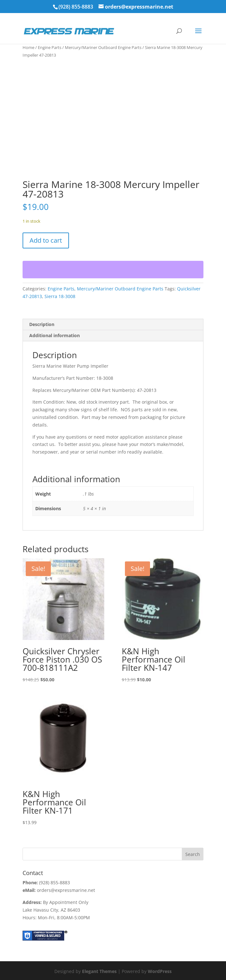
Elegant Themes (99, 971)
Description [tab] (42, 324)
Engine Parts (50, 47)
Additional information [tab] (55, 335)
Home (28, 47)
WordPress (160, 971)
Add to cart (46, 240)
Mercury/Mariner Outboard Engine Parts (103, 47)
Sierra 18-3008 (60, 296)
